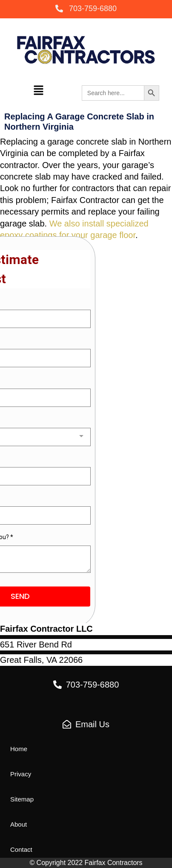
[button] (86, 9)
